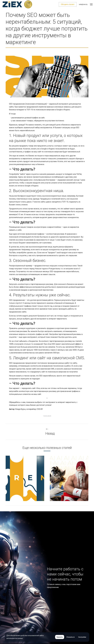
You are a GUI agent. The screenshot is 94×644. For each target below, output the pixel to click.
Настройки (82, 637)
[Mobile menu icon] (91, 4)
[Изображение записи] (37, 478)
